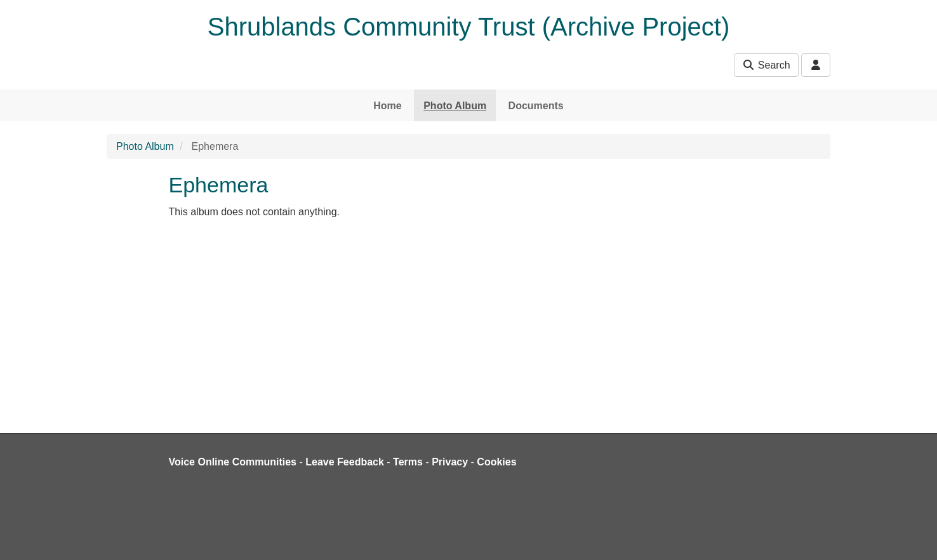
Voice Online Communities (233, 462)
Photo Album (455, 106)
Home (387, 106)
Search (766, 65)
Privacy (450, 462)
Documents (536, 106)
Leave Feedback (345, 462)
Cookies (496, 462)
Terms (408, 462)
